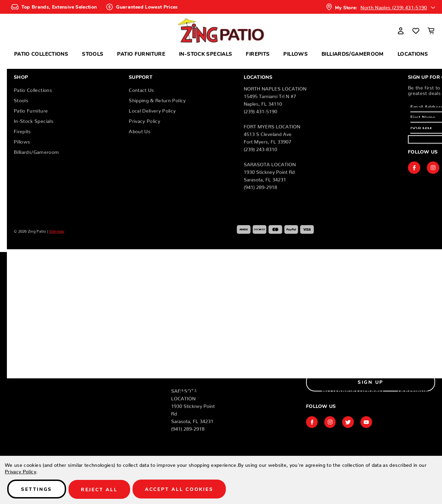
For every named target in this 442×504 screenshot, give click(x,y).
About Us (140, 130)
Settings (38, 490)
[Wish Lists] (416, 31)
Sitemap (57, 230)
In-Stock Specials (206, 54)
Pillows (296, 54)
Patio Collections (41, 54)
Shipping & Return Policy (157, 99)
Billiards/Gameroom (353, 54)
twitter (350, 422)
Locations (413, 54)
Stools (93, 54)
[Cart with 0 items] (431, 31)
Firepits (258, 54)
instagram (433, 168)
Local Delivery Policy (152, 109)
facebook (414, 168)
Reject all (102, 490)
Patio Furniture (141, 54)
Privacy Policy (144, 120)
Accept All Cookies (184, 490)
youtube (369, 422)
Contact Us (141, 89)
